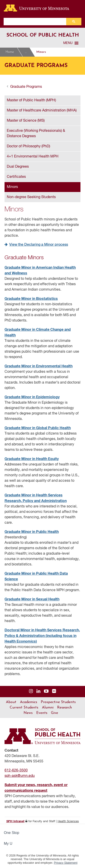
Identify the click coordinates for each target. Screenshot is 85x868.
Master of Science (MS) (26, 121)
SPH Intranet (15, 821)
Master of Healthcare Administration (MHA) (42, 111)
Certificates (16, 177)
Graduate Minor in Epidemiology (32, 397)
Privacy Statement (66, 863)
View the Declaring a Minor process (39, 245)
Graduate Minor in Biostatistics (31, 299)
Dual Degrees (18, 167)
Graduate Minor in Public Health (32, 532)
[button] (68, 43)
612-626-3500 (16, 771)
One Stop (12, 833)
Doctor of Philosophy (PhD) (28, 146)
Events (42, 713)
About (11, 702)
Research (64, 708)
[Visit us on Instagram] (31, 691)
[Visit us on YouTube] (46, 691)
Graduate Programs (26, 52)
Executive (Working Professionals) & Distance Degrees (36, 134)
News (28, 713)
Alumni (48, 708)
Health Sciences (68, 821)
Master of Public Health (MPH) (31, 100)
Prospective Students (58, 702)
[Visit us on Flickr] (54, 691)
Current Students (24, 708)
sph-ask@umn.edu (20, 776)
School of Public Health (43, 35)
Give (55, 713)
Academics (29, 702)
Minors (41, 52)
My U (10, 844)
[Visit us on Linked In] (38, 691)
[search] (36, 21)
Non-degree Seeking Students (31, 197)
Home (10, 52)
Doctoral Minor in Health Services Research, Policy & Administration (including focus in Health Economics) (42, 636)
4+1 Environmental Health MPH (33, 157)
